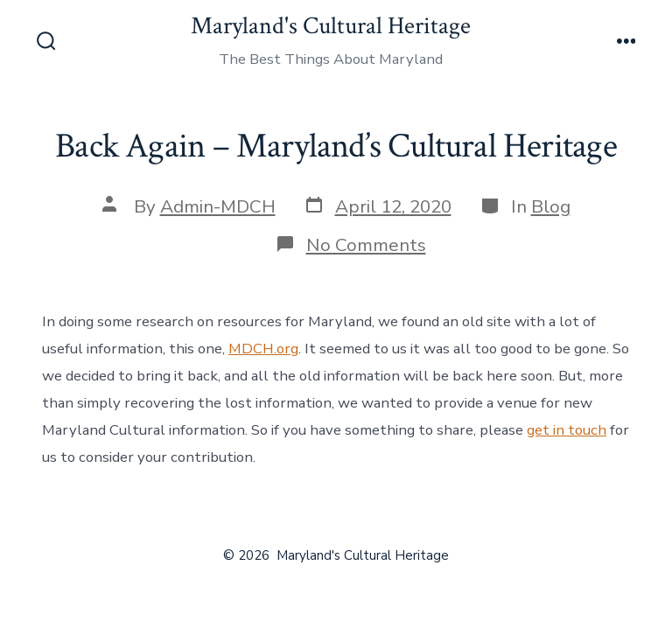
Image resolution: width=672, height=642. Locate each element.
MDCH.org (263, 349)
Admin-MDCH (218, 206)
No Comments (366, 245)
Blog (551, 206)
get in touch (567, 430)
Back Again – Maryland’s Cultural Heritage (336, 146)
